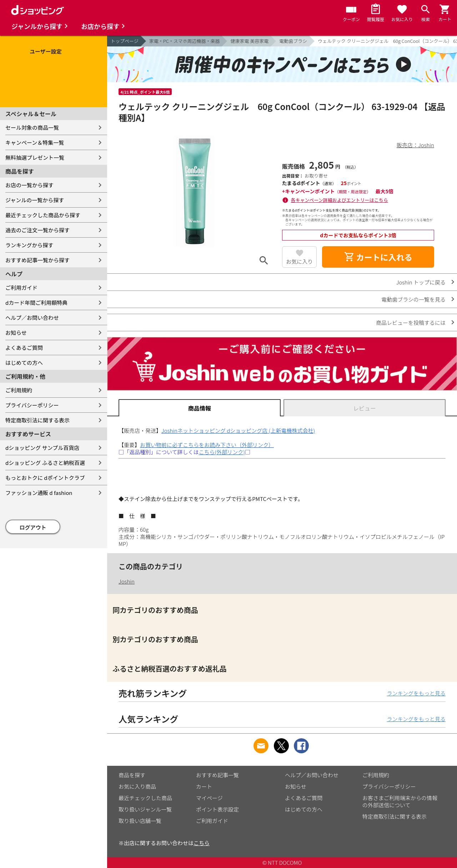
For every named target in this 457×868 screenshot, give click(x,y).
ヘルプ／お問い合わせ (32, 318)
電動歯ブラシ (293, 41)
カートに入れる (378, 257)
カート (204, 786)
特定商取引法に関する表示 (37, 420)
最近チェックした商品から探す (43, 215)
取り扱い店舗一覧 (140, 821)
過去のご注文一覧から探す (37, 230)
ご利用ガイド (21, 287)
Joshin (127, 581)
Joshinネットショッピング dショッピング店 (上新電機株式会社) (238, 430)
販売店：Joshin (415, 145)
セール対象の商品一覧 (32, 127)
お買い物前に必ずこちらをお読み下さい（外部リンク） (207, 445)
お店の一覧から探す (29, 185)
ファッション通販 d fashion (39, 493)
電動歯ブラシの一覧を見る (413, 299)
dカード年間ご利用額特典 (36, 302)
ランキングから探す (29, 245)
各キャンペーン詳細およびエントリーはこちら (340, 200)
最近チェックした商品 (145, 798)
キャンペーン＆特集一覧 (35, 142)
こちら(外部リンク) (222, 452)
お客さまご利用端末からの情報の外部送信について (400, 801)
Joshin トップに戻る (421, 282)
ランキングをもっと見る (416, 693)
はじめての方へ (24, 363)
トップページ (125, 41)
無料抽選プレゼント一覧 (35, 157)
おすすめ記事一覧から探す (37, 260)
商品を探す (132, 775)
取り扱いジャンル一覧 (145, 809)
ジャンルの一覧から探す (35, 200)
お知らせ (16, 333)
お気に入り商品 (137, 786)
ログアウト (33, 527)
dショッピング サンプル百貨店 (42, 448)
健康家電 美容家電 (249, 41)
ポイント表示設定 (217, 809)
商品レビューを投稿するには (411, 323)
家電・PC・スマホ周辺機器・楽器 (185, 41)
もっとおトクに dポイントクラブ (45, 478)
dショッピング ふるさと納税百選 (45, 463)
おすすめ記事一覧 (217, 775)
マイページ (209, 798)
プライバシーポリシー (32, 405)
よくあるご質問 (24, 348)
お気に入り (299, 261)
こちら (202, 843)
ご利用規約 (19, 390)
